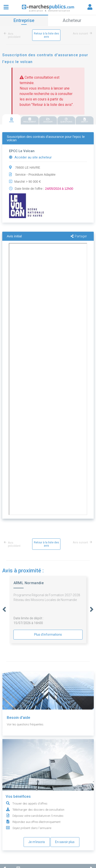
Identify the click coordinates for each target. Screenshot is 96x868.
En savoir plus (65, 842)
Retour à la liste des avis (46, 35)
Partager (79, 236)
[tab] (11, 120)
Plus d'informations (48, 635)
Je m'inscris (37, 842)
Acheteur (72, 20)
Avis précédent (13, 35)
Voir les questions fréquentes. (25, 724)
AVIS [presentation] (11, 120)
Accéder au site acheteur (30, 157)
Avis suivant (82, 34)
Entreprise (24, 20)
